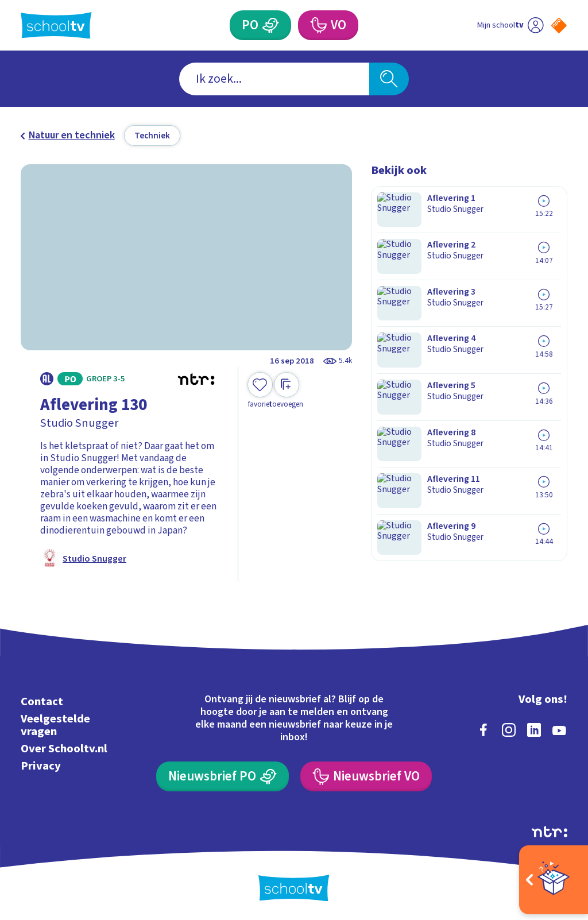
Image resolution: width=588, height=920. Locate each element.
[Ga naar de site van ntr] (550, 830)
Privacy (41, 764)
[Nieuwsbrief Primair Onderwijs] (222, 775)
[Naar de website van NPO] (559, 26)
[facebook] (483, 728)
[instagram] (509, 728)
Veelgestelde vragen (55, 723)
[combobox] (274, 79)
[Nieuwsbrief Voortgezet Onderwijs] (366, 775)
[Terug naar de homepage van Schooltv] (56, 26)
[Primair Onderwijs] (270, 25)
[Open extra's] (554, 880)
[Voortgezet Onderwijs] (318, 25)
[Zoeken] (389, 79)
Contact (42, 700)
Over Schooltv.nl (64, 747)
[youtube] (559, 728)
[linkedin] (534, 728)
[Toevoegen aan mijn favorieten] (260, 391)
